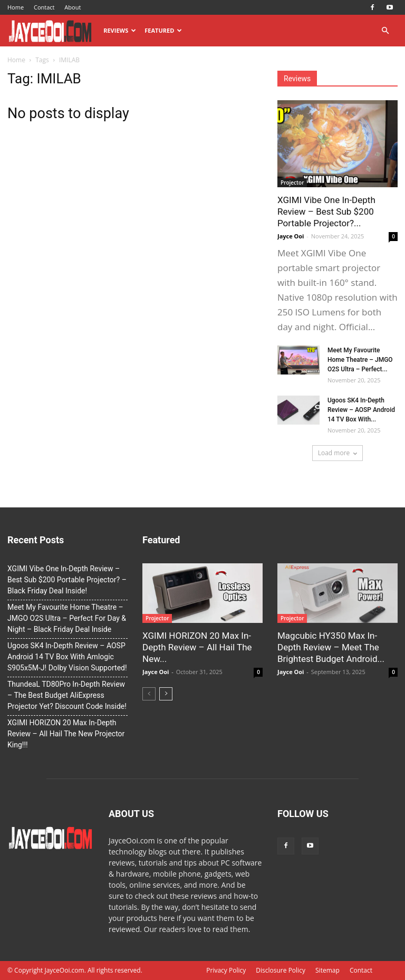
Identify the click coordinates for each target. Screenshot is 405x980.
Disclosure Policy (281, 970)
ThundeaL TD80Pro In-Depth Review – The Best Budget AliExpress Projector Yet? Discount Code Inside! (67, 695)
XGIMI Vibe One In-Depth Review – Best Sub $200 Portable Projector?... (326, 212)
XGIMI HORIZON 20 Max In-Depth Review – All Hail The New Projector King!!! (66, 734)
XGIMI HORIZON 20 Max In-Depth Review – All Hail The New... (197, 647)
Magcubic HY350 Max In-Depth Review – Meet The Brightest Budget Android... (331, 647)
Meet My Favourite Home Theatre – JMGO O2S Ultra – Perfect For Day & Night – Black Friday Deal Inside (67, 618)
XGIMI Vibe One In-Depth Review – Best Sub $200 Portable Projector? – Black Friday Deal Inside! (67, 580)
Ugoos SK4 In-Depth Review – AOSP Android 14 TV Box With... (361, 410)
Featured (163, 30)
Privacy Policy (226, 970)
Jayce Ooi (291, 236)
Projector (292, 182)
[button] (385, 31)
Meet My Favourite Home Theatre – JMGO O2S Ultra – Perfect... (360, 360)
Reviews (120, 30)
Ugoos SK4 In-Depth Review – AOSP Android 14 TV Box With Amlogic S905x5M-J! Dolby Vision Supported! (67, 657)
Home (16, 7)
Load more (338, 453)
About (73, 7)
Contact (44, 7)
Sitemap (327, 970)
